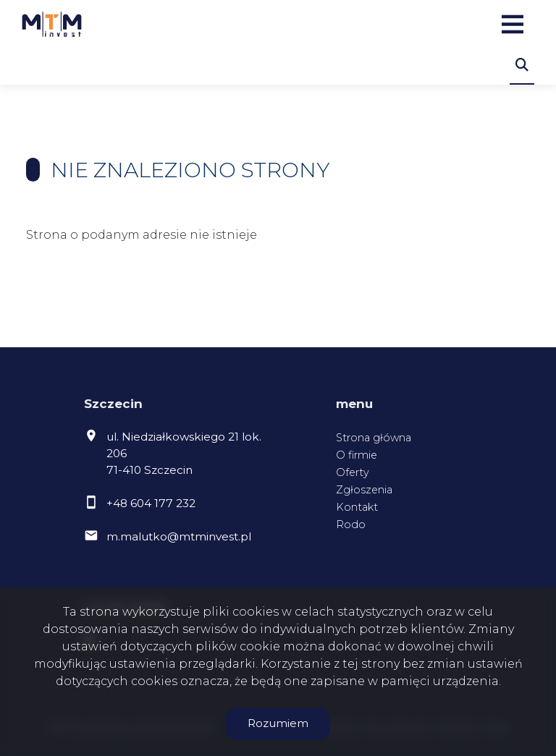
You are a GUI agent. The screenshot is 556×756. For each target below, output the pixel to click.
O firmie (357, 455)
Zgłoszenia (364, 490)
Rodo (351, 524)
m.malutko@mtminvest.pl (179, 536)
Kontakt (357, 507)
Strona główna (374, 438)
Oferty (353, 472)
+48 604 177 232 (151, 503)
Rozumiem (278, 723)
